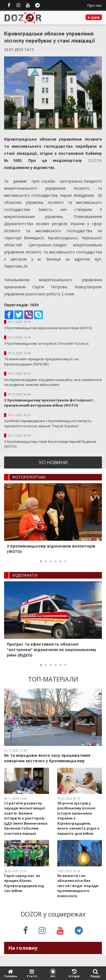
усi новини (53, 462)
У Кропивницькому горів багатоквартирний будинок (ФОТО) (50, 444)
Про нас (95, 5)
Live (94, 17)
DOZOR (95, 160)
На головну (23, 948)
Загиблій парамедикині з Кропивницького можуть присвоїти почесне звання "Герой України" (48, 423)
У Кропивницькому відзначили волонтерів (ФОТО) (48, 328)
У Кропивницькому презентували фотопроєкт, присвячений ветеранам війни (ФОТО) (49, 403)
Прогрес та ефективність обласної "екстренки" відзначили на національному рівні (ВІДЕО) (52, 650)
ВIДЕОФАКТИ (25, 575)
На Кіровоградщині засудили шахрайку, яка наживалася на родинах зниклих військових (53, 382)
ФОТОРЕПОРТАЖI (29, 477)
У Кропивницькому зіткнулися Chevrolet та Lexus (46, 343)
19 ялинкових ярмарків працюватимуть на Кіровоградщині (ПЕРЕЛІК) (41, 362)
